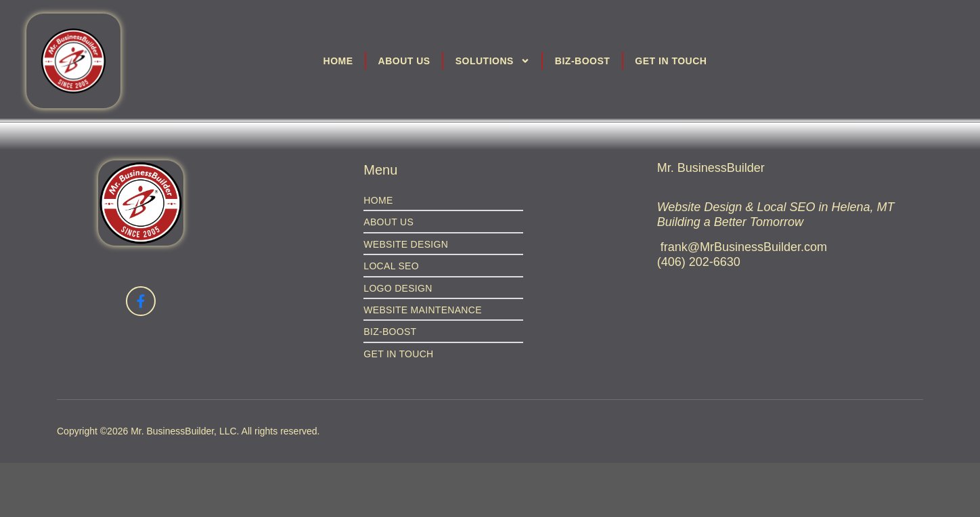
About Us (404, 61)
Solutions (493, 61)
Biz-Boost (583, 61)
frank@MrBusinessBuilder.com (744, 247)
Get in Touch (671, 61)
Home (338, 61)
